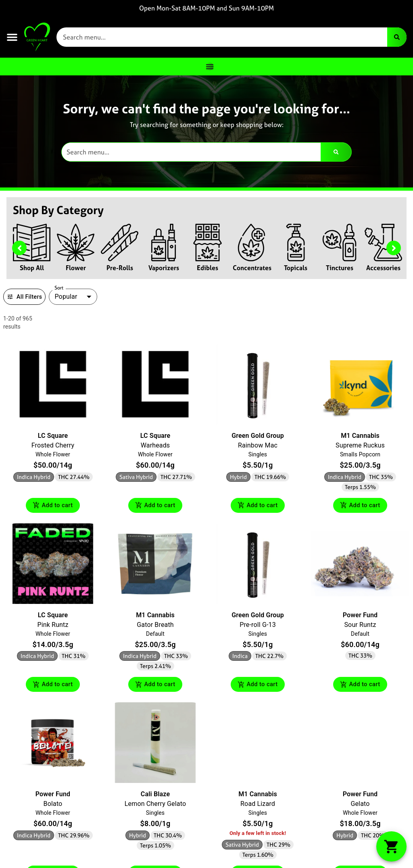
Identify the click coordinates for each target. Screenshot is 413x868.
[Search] (397, 37)
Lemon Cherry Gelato (155, 805)
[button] (12, 37)
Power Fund (360, 615)
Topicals (296, 268)
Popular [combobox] (66, 297)
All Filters (24, 297)
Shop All (32, 268)
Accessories (383, 268)
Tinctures (340, 268)
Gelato (360, 805)
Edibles (208, 268)
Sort (59, 288)
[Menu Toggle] (210, 67)
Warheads (155, 445)
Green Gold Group (258, 436)
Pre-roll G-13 (258, 625)
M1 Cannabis (360, 436)
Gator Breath (155, 625)
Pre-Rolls (120, 268)
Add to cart (53, 506)
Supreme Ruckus (360, 445)
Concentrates (252, 268)
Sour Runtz (360, 625)
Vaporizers (164, 268)
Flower (76, 268)
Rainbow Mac (258, 445)
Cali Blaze (155, 796)
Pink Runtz (53, 625)
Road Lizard (258, 805)
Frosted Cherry (53, 445)
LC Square (53, 436)
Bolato (53, 805)
